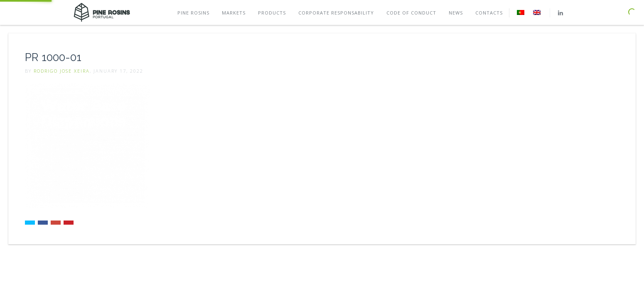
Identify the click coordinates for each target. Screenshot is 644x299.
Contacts (489, 13)
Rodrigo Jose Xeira (62, 71)
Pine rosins (193, 13)
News (456, 13)
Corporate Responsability (336, 13)
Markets (234, 13)
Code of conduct (411, 13)
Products (272, 13)
